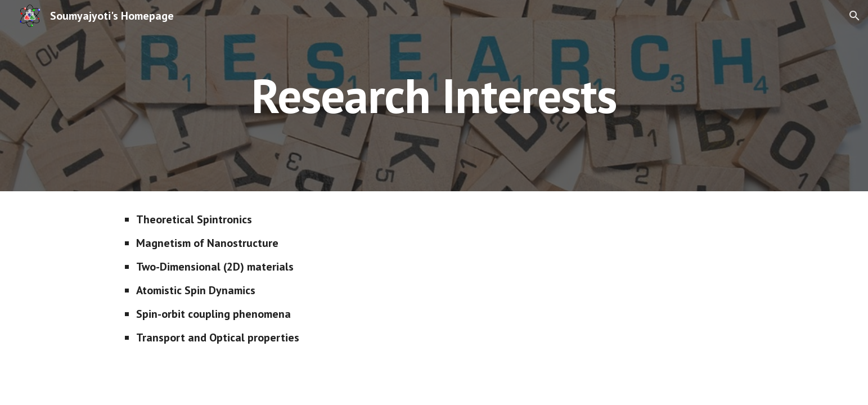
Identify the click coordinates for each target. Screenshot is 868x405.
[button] (854, 16)
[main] (434, 95)
